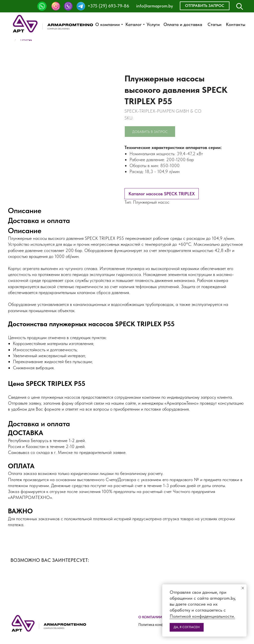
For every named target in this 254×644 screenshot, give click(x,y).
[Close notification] (243, 588)
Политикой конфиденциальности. (202, 616)
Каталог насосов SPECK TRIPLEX (162, 194)
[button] (205, 6)
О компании (150, 617)
